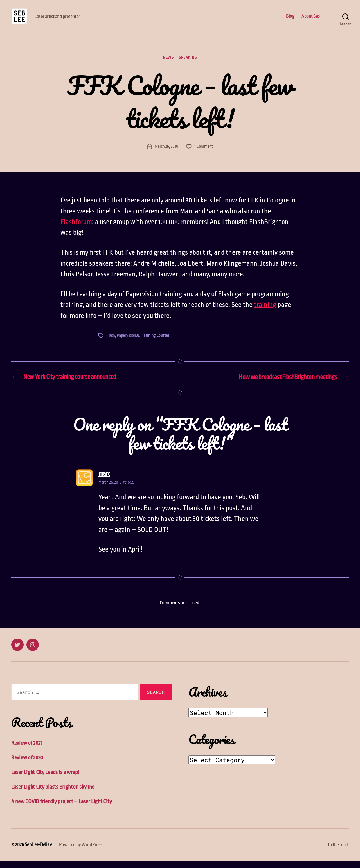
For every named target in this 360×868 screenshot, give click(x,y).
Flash (111, 344)
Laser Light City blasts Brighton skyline (53, 795)
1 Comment (204, 155)
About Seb (311, 20)
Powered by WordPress (81, 852)
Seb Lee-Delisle (39, 852)
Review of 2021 (27, 751)
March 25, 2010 (166, 155)
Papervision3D (129, 344)
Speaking (188, 66)
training (265, 313)
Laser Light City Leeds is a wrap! (45, 780)
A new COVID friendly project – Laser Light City (61, 809)
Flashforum (76, 231)
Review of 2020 (27, 766)
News (168, 66)
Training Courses (156, 344)
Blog (290, 20)
